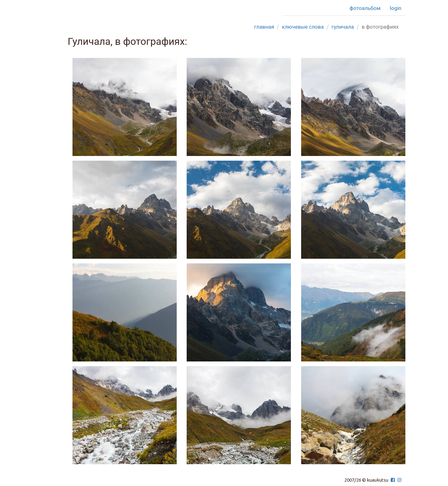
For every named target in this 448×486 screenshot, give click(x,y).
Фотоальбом (365, 8)
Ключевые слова (303, 27)
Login (396, 8)
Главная (264, 27)
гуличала (343, 27)
